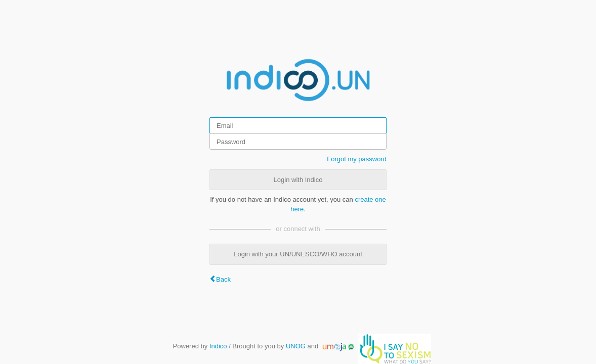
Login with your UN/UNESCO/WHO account (298, 254)
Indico (218, 346)
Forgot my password (357, 159)
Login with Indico (298, 180)
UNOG (296, 346)
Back (223, 279)
